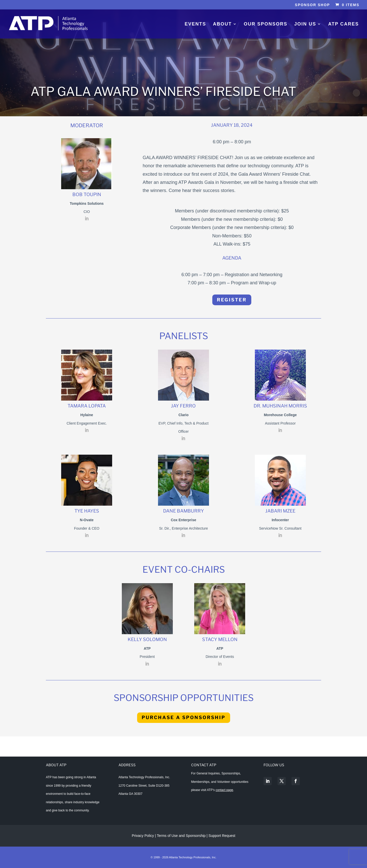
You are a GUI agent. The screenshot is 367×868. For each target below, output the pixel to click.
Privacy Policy (143, 836)
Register (232, 300)
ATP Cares (344, 24)
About (222, 24)
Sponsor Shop (312, 5)
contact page (224, 790)
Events (195, 24)
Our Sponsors (266, 24)
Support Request (222, 836)
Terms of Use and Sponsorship (182, 836)
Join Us (305, 24)
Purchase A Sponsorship (184, 717)
